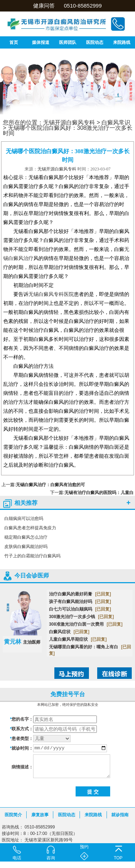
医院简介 (13, 815)
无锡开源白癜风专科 (69, 122)
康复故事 (40, 815)
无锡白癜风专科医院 (51, 294)
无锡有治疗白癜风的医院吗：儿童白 (99, 493)
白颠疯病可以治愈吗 (24, 518)
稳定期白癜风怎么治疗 (26, 537)
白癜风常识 (116, 122)
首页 (14, 42)
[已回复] (103, 594)
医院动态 (95, 42)
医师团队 (68, 42)
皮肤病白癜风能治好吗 (26, 547)
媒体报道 (41, 42)
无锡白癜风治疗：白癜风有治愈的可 (50, 485)
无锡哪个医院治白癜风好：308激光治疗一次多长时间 (68, 131)
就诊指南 (120, 815)
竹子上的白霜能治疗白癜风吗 (32, 556)
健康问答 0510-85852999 (67, 6)
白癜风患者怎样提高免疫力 (30, 528)
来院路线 (122, 42)
